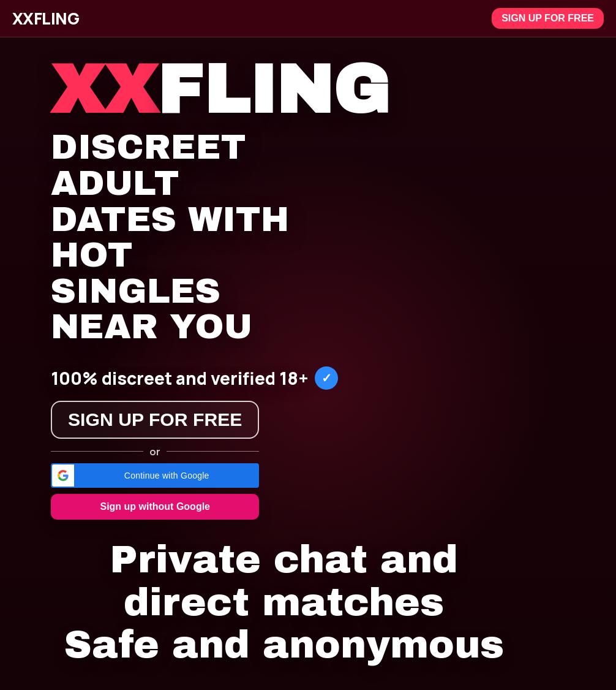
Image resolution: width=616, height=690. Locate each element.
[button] (155, 476)
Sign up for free (548, 18)
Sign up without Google (155, 506)
